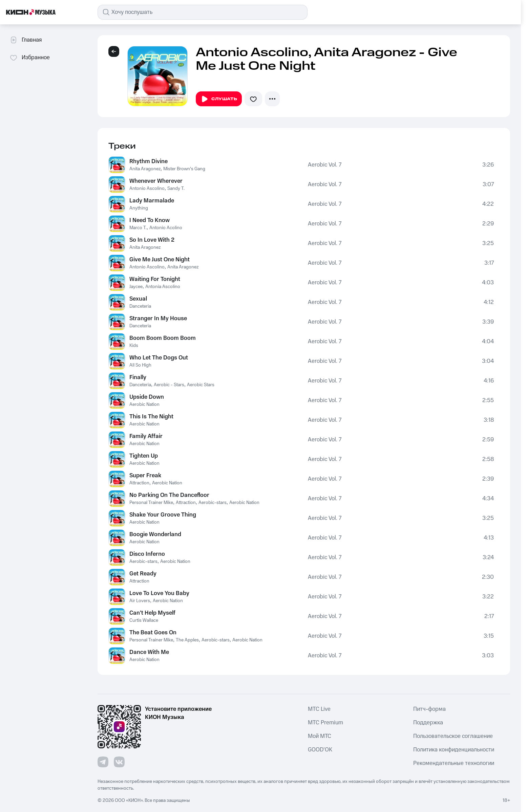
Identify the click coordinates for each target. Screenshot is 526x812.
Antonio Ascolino (147, 189)
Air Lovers (140, 601)
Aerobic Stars (201, 385)
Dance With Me (149, 652)
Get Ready (143, 574)
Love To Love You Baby (159, 593)
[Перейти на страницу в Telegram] (103, 762)
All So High (140, 365)
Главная (26, 40)
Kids (134, 346)
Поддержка (428, 723)
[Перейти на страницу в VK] (119, 762)
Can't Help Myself (152, 613)
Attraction (139, 483)
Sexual (138, 299)
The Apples (187, 640)
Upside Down (147, 397)
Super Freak (145, 476)
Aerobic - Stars (169, 385)
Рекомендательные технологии (454, 763)
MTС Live (319, 709)
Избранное (30, 58)
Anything (139, 208)
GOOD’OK (320, 750)
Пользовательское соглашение (453, 736)
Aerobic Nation (144, 404)
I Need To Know (150, 220)
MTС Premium (325, 723)
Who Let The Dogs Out (159, 358)
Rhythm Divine (149, 161)
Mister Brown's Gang (184, 169)
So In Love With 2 (152, 240)
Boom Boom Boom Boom (163, 338)
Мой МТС (320, 736)
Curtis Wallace (144, 620)
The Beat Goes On (153, 633)
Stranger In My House (158, 319)
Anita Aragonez (145, 169)
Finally (138, 377)
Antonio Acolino (166, 228)
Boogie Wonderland (155, 534)
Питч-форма (429, 709)
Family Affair (146, 436)
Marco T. (138, 228)
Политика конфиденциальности (454, 750)
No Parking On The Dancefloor (169, 495)
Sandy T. (176, 189)
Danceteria (140, 306)
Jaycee (136, 287)
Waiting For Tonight (155, 279)
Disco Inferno (147, 554)
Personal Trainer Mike (151, 503)
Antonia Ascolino (163, 287)
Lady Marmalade (152, 201)
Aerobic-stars (213, 503)
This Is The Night (151, 417)
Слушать (219, 99)
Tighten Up (144, 456)
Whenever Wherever (156, 181)
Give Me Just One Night (160, 260)
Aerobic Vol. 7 (325, 165)
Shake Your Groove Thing (163, 515)
